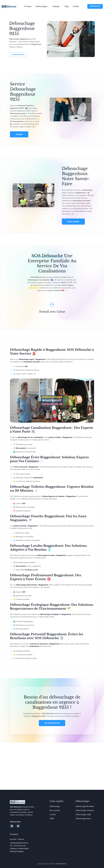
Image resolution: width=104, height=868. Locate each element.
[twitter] (18, 826)
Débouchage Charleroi (85, 810)
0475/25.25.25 (95, 6)
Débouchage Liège (83, 814)
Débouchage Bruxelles (85, 806)
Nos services (55, 810)
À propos (28, 6)
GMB (52, 819)
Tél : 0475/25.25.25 (18, 846)
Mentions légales (17, 851)
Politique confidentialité (19, 849)
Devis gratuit (73, 222)
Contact (76, 6)
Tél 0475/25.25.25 (52, 723)
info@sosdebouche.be (19, 843)
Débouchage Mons (83, 819)
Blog (67, 6)
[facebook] (12, 826)
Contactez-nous (18, 54)
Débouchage (55, 806)
